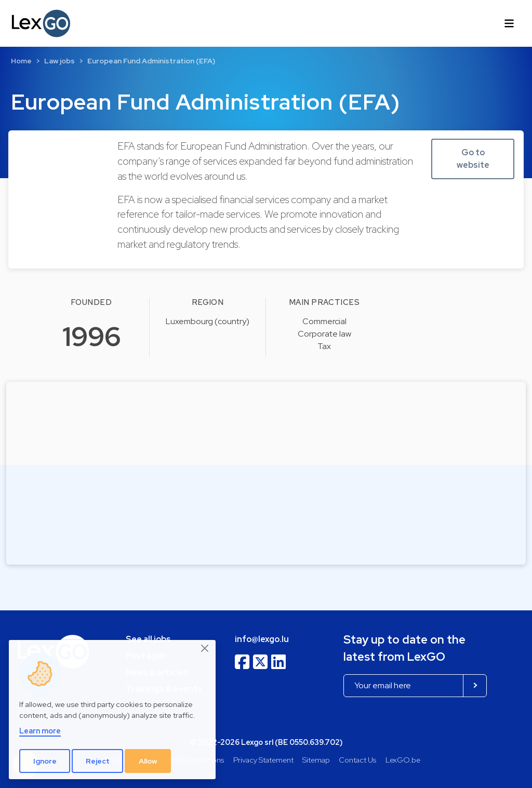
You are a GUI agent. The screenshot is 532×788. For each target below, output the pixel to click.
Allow (148, 761)
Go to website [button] (473, 159)
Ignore (45, 761)
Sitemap (316, 760)
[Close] (205, 649)
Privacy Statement (263, 760)
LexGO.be (403, 760)
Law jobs (59, 61)
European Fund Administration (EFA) (151, 61)
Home (21, 61)
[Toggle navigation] (509, 23)
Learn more (40, 731)
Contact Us (357, 760)
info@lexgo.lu (262, 639)
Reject (98, 761)
